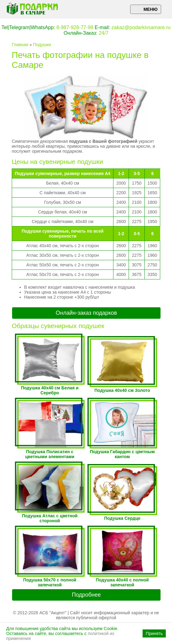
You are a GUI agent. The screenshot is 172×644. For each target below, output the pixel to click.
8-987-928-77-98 (75, 27)
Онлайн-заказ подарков (86, 313)
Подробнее (86, 595)
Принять (154, 633)
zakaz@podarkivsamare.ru (141, 27)
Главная (20, 45)
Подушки (42, 45)
